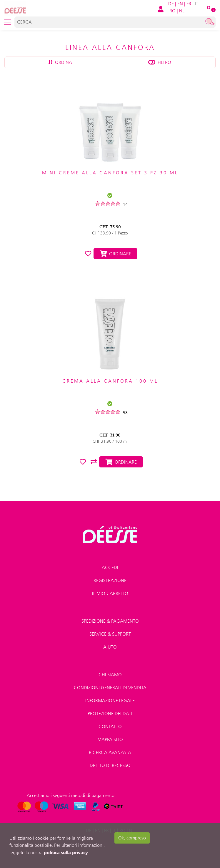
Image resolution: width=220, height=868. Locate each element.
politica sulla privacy (66, 852)
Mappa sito (110, 739)
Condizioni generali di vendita (110, 688)
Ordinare (115, 254)
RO (172, 11)
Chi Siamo (110, 675)
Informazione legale (110, 701)
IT (196, 4)
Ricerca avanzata (110, 752)
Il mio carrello (110, 593)
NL (182, 11)
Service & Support (110, 634)
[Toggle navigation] (8, 22)
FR (189, 4)
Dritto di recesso (110, 765)
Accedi (110, 567)
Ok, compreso (132, 838)
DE (171, 4)
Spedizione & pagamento (110, 621)
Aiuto (110, 647)
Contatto (110, 726)
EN (180, 4)
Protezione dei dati (110, 714)
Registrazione (110, 580)
